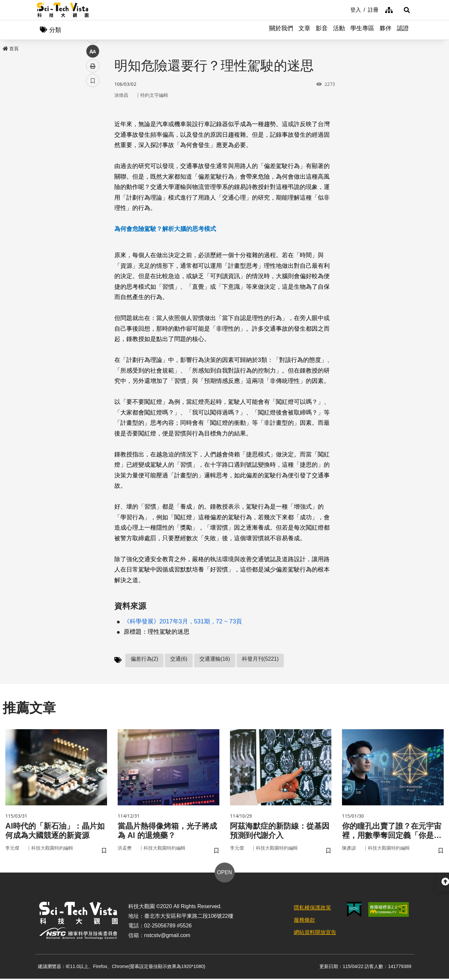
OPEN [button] (224, 873)
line (91, 157)
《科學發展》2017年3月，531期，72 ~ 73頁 (183, 622)
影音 (322, 30)
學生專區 (362, 30)
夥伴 (386, 30)
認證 (403, 30)
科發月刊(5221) (260, 659)
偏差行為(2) (145, 659)
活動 (339, 30)
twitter (93, 142)
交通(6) (179, 659)
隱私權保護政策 (312, 909)
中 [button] (93, 171)
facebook (93, 127)
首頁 (11, 49)
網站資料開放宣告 (315, 933)
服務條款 (304, 921)
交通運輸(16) (215, 659)
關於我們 (281, 30)
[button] (404, 10)
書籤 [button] (93, 200)
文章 (304, 30)
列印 (93, 186)
